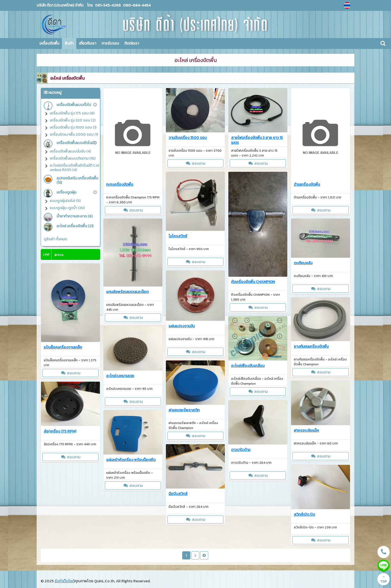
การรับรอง (110, 43)
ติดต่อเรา (132, 43)
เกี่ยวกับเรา (88, 43)
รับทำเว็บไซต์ (64, 581)
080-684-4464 (136, 5)
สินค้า (69, 43)
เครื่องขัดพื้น (49, 43)
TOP (384, 579)
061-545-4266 (108, 5)
